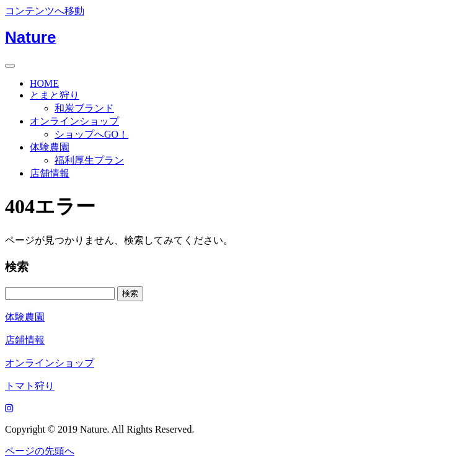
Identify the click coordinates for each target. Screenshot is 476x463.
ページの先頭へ (40, 451)
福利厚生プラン (89, 160)
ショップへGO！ (91, 134)
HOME (44, 83)
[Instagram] (9, 408)
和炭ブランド (84, 108)
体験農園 (50, 147)
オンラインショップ (74, 121)
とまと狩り (55, 95)
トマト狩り (30, 386)
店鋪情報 (25, 340)
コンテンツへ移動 (45, 11)
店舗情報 (50, 173)
